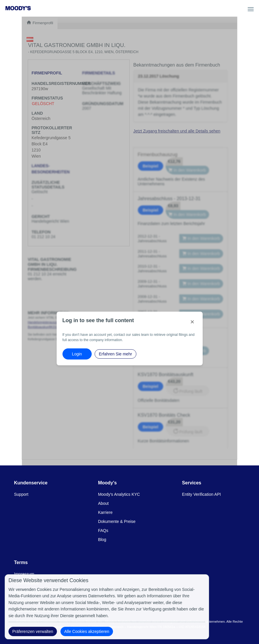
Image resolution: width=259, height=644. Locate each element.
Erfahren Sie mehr (116, 354)
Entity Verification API (201, 494)
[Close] (192, 322)
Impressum (24, 574)
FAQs (103, 530)
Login (77, 354)
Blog (102, 540)
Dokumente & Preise (117, 521)
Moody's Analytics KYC (119, 494)
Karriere (105, 512)
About (104, 503)
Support (21, 494)
